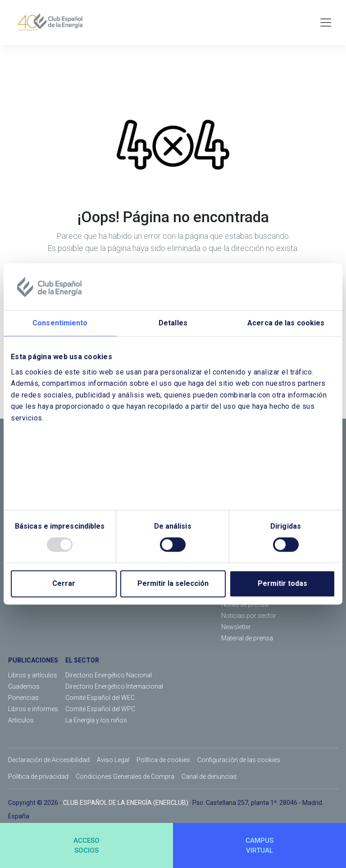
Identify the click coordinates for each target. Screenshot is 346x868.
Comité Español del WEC (100, 698)
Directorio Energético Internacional (114, 686)
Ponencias (23, 698)
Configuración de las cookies (239, 760)
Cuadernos (24, 686)
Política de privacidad (38, 777)
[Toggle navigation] (326, 23)
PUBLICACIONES (33, 660)
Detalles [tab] (173, 323)
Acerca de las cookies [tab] (286, 323)
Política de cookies (163, 760)
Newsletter (236, 627)
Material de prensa (247, 638)
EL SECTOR (82, 660)
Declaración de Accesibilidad (49, 760)
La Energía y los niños (96, 720)
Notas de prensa (245, 604)
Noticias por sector (249, 616)
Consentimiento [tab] (60, 323)
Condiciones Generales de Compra (125, 777)
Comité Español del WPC (100, 709)
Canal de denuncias (209, 777)
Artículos (21, 720)
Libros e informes (33, 709)
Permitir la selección (173, 584)
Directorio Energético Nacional (109, 675)
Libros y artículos (33, 675)
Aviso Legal (113, 760)
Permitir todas (282, 584)
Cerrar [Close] (64, 584)
